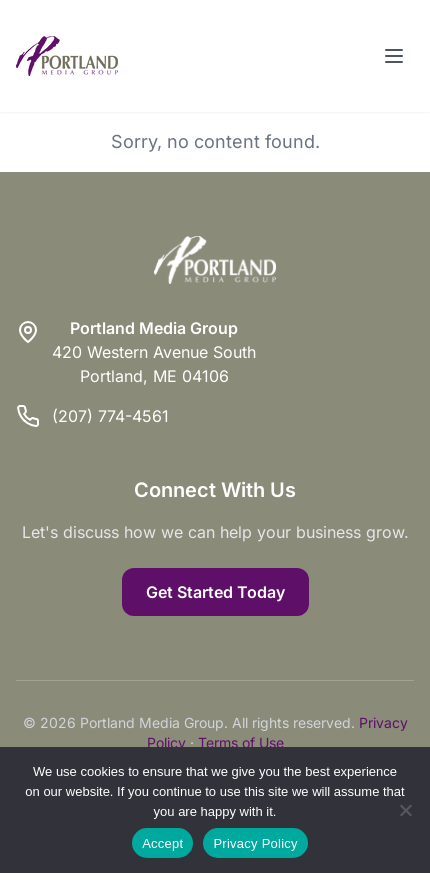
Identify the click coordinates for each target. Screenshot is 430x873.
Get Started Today (215, 592)
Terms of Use (241, 742)
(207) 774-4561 (110, 416)
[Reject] (405, 810)
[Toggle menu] (394, 56)
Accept (162, 843)
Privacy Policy (255, 843)
